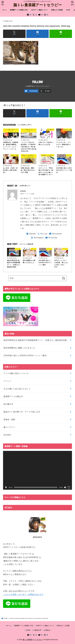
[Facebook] (29, 15)
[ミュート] (65, 487)
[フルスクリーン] (69, 487)
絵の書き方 (8, 404)
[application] (38, 470)
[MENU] (3, 3)
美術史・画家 (9, 419)
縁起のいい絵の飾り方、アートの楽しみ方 (22, 412)
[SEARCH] (72, 3)
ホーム (5, 10)
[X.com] (35, 15)
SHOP (68, 10)
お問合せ (47, 630)
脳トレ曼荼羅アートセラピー (38, 5)
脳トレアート (9, 427)
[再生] (6, 487)
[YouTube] (40, 15)
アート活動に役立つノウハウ (16, 373)
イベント (7, 381)
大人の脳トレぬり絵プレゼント (17, 389)
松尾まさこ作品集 (57, 10)
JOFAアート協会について (39, 10)
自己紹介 (7, 435)
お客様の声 (37, 630)
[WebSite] (31, 234)
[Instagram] (46, 15)
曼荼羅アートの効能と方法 (19, 10)
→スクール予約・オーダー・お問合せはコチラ (23, 595)
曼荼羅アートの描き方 (13, 396)
